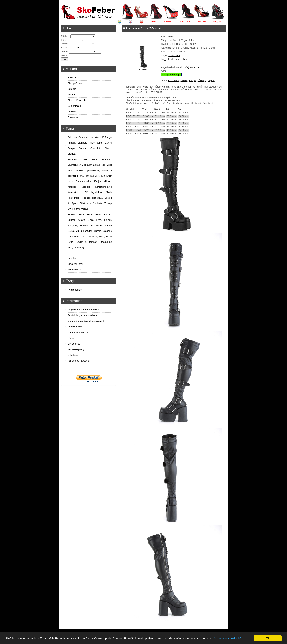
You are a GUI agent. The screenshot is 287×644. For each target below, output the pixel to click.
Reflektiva (97, 198)
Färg (64, 40)
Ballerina (72, 137)
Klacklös (72, 187)
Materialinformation (78, 332)
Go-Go (108, 225)
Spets (75, 203)
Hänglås (89, 176)
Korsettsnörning (103, 187)
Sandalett (95, 148)
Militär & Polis (89, 236)
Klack (64, 48)
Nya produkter (75, 290)
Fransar (79, 170)
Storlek (65, 51)
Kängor (192, 80)
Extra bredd (99, 165)
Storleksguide (75, 327)
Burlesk (71, 220)
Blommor (107, 159)
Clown (82, 220)
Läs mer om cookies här (228, 638)
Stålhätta (98, 203)
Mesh (109, 192)
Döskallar (87, 165)
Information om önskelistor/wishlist (86, 321)
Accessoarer (74, 270)
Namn (64, 55)
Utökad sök (184, 21)
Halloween (96, 225)
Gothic (184, 80)
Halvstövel (95, 137)
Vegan (211, 80)
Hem (153, 21)
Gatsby (84, 225)
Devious (72, 112)
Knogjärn (86, 187)
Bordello (72, 89)
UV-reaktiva (74, 209)
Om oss (167, 21)
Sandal (83, 148)
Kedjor (97, 181)
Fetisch (108, 220)
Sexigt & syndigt (76, 247)
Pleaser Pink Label (77, 100)
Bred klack (174, 80)
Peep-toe (86, 198)
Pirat (102, 236)
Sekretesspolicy (76, 349)
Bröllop (71, 214)
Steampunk (106, 242)
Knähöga (107, 137)
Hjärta (80, 176)
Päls (77, 198)
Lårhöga (202, 80)
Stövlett (71, 154)
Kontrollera (174, 55)
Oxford (108, 143)
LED (86, 192)
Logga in (218, 21)
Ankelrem (73, 159)
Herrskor (72, 258)
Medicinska (73, 236)
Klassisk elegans (103, 231)
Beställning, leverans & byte (82, 315)
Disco (91, 220)
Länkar (71, 338)
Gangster (72, 225)
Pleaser (72, 95)
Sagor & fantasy (86, 242)
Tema (64, 44)
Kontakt (202, 21)
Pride (109, 236)
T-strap (108, 203)
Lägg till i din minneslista (174, 59)
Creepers (83, 137)
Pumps (71, 148)
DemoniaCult (74, 106)
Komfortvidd (74, 192)
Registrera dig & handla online (83, 310)
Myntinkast (97, 192)
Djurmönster (74, 165)
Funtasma (73, 117)
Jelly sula (100, 176)
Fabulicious (74, 78)
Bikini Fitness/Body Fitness (95, 214)
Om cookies (74, 344)
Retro (70, 242)
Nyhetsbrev (74, 355)
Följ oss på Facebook (79, 361)
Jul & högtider (84, 231)
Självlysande (93, 170)
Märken (65, 36)
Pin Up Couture (76, 83)
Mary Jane (96, 143)
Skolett (108, 148)
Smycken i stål (75, 264)
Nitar (70, 198)
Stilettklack (85, 203)
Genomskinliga (84, 181)
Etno (99, 220)
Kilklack (108, 181)
